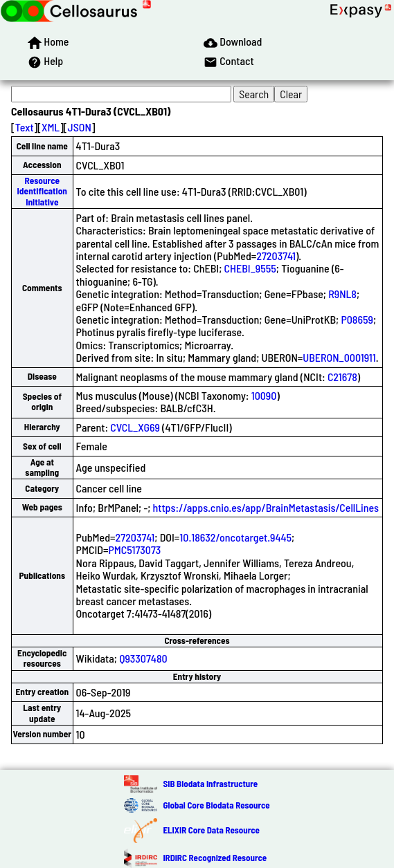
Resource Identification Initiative (42, 191)
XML (51, 127)
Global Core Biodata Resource (216, 805)
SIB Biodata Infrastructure (210, 784)
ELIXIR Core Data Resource (211, 830)
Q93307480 (143, 658)
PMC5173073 (134, 550)
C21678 (342, 377)
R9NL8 (342, 294)
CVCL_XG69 (135, 427)
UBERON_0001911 (339, 357)
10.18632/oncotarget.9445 (235, 537)
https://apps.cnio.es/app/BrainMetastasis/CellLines (266, 507)
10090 (264, 395)
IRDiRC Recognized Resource (215, 858)
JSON (80, 127)
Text (25, 127)
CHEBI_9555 (250, 268)
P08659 (357, 319)
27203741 (276, 256)
